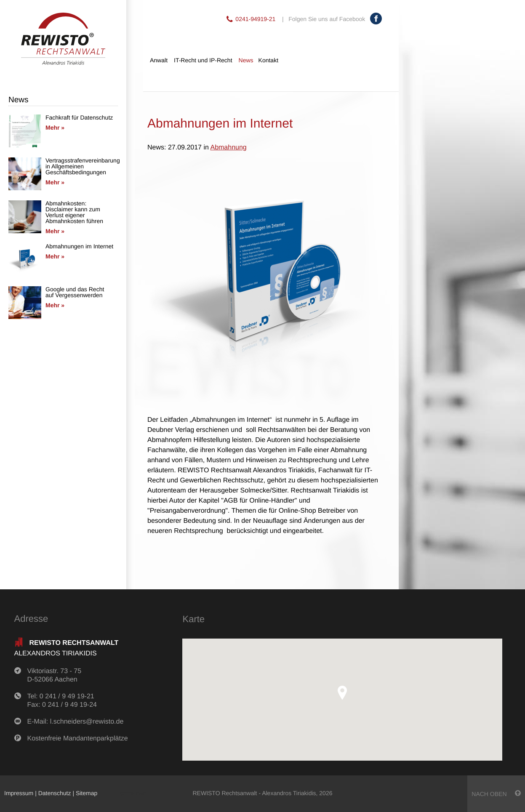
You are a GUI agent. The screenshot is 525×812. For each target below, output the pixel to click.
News (246, 60)
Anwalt (159, 60)
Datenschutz (55, 793)
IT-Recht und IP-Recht (203, 60)
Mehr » (55, 128)
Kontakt (268, 60)
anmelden (133, 793)
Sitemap (87, 793)
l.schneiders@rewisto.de (87, 722)
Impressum (19, 793)
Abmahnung (228, 148)
